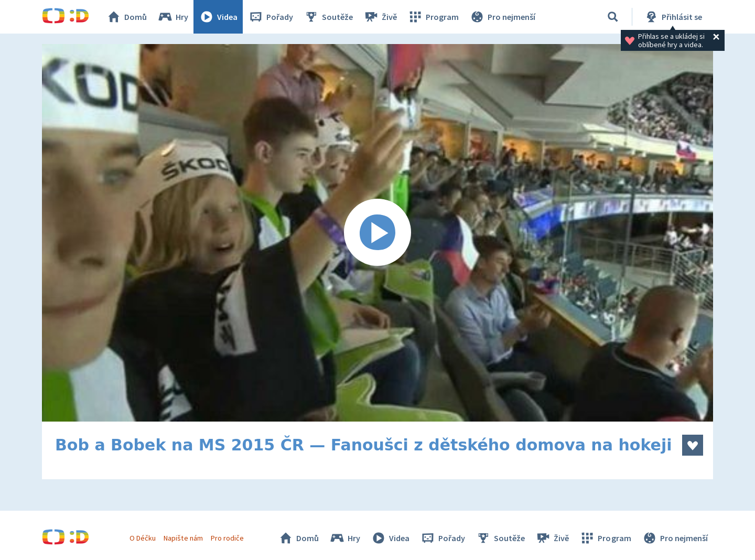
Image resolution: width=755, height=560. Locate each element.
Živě (380, 17)
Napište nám (183, 538)
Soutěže (328, 17)
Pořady (271, 17)
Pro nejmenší (502, 17)
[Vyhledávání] (613, 17)
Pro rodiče (227, 538)
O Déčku (143, 538)
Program (433, 17)
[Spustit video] (377, 233)
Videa (218, 17)
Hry (173, 17)
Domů (126, 17)
